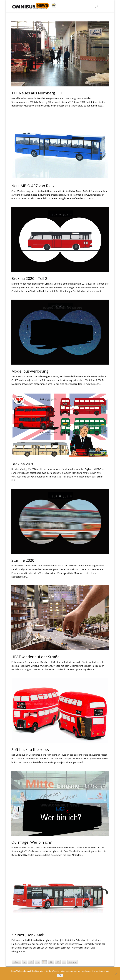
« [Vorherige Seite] (25, 962)
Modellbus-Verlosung (30, 371)
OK (60, 975)
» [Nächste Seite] (64, 962)
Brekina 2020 (23, 464)
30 (58, 962)
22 (51, 962)
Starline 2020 (23, 560)
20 (38, 962)
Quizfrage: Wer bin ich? (31, 842)
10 (31, 962)
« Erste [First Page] (17, 962)
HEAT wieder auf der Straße (35, 657)
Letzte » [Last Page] (72, 962)
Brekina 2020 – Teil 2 (29, 278)
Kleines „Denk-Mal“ (28, 935)
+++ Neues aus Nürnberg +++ (37, 93)
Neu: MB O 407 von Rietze (34, 186)
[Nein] (116, 974)
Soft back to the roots (30, 749)
